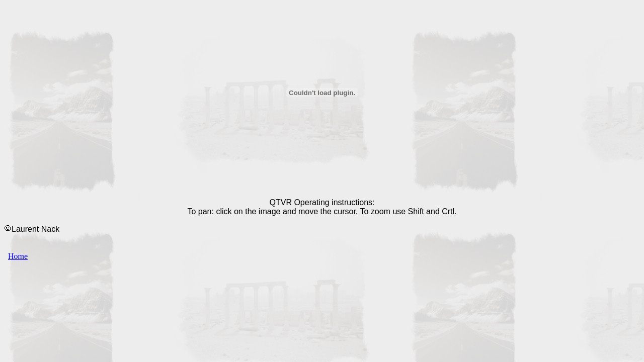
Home (18, 256)
